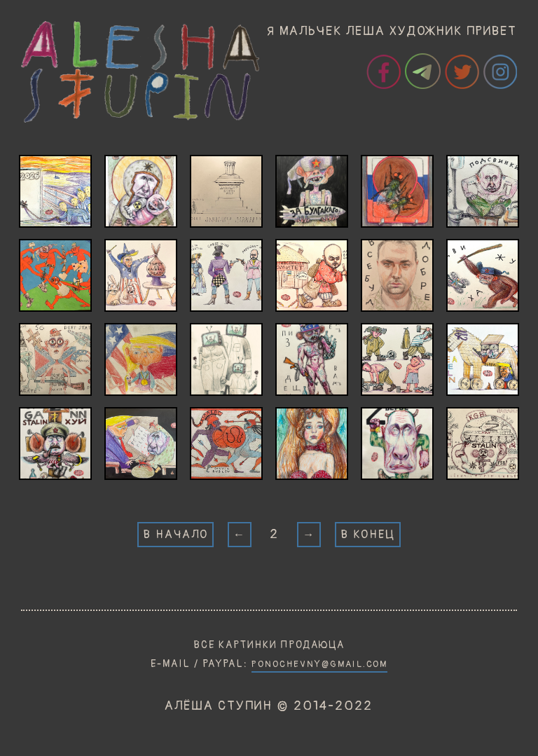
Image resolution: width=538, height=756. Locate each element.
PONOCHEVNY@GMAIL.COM (319, 664)
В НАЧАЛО (175, 535)
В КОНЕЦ (368, 535)
